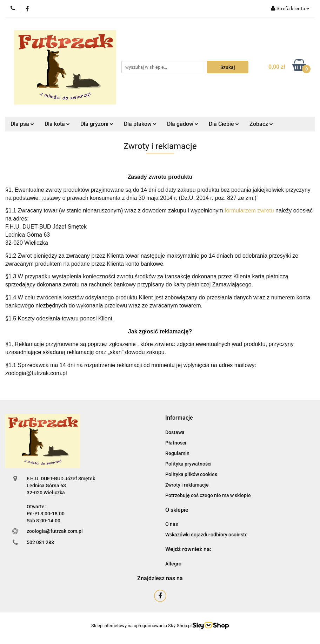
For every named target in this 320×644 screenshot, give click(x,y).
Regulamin (177, 453)
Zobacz (261, 124)
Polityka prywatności (188, 464)
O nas (172, 524)
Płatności (176, 443)
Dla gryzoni (97, 124)
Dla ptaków (140, 124)
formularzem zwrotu (249, 211)
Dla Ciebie (224, 124)
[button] (179, 418)
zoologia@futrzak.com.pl (55, 531)
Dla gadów (183, 124)
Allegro (173, 564)
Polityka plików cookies (191, 474)
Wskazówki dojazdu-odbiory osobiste (206, 535)
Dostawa (175, 432)
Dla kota (57, 124)
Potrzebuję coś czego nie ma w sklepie (208, 495)
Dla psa (22, 124)
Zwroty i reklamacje (187, 485)
